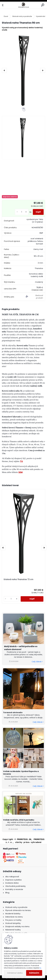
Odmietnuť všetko (15, 973)
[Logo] (23, 5)
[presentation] (4, 70)
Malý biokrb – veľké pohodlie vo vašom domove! (21, 648)
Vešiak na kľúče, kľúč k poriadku (19, 820)
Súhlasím (34, 973)
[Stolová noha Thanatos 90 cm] (23, 70)
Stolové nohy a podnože (22, 16)
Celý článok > (37, 662)
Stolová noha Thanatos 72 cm (18, 579)
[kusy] (22, 212)
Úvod (6, 16)
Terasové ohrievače (13, 713)
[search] (43, 5)
